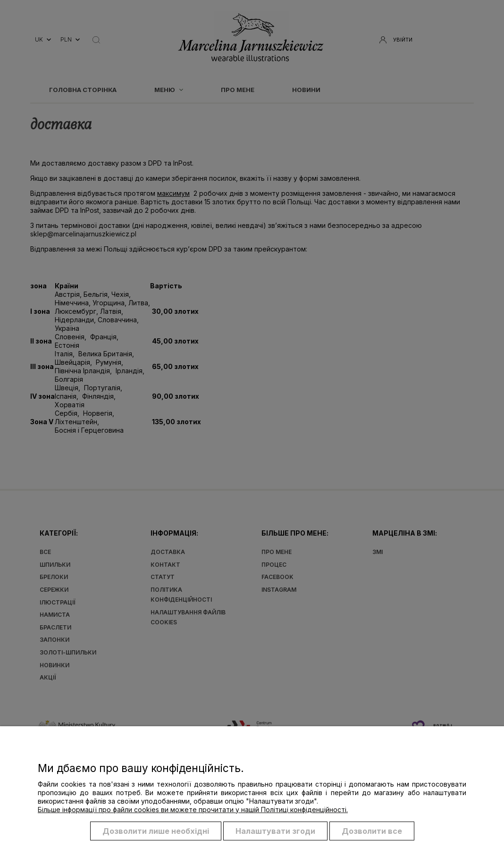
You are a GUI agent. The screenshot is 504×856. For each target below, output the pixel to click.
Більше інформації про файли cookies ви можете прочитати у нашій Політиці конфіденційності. (193, 810)
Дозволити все (372, 831)
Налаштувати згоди (275, 831)
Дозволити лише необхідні (156, 831)
